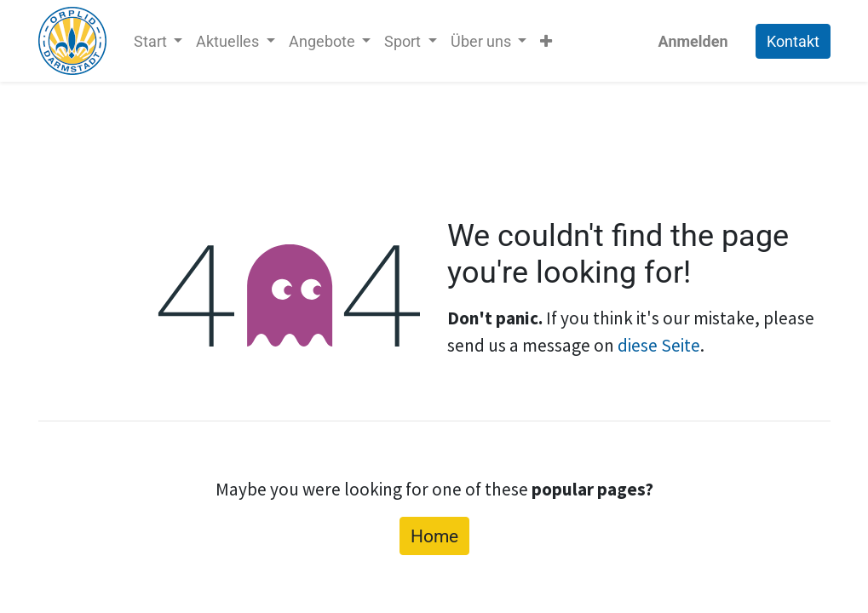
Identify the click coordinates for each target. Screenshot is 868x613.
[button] (546, 41)
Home (434, 536)
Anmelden (693, 41)
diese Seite (659, 345)
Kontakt (793, 41)
